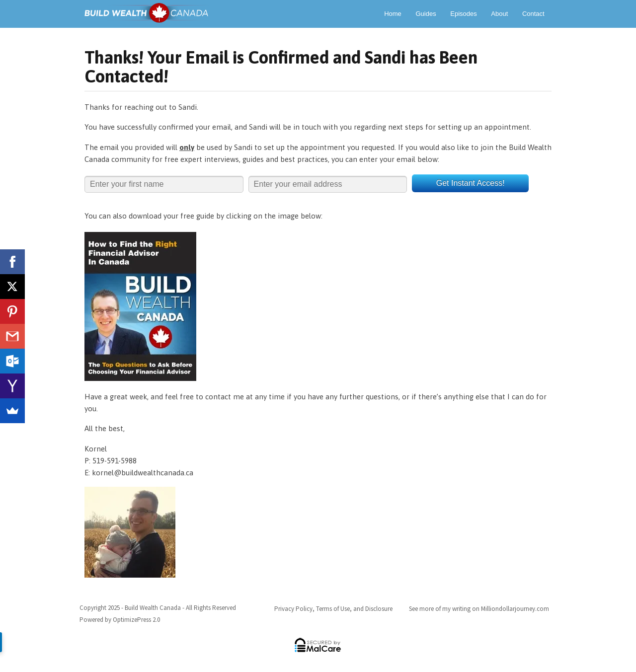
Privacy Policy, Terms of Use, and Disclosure (333, 609)
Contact (533, 14)
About (499, 14)
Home (393, 14)
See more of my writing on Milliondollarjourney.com (479, 609)
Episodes (463, 14)
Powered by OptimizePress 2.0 (120, 620)
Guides (426, 14)
